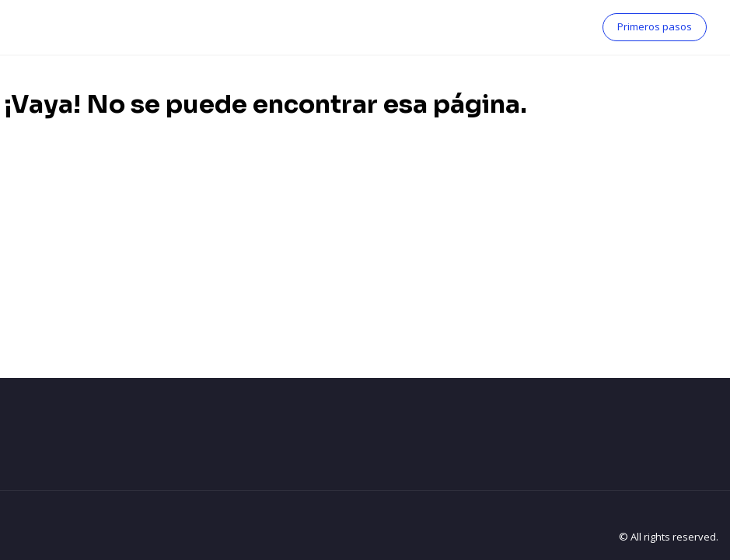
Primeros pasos (655, 26)
